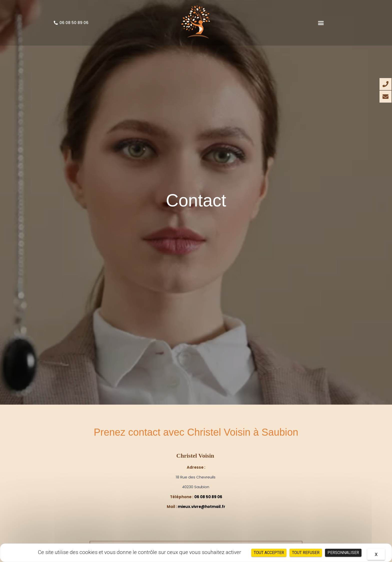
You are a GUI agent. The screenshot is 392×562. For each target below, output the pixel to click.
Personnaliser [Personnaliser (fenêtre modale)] (343, 553)
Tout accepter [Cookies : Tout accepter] (269, 553)
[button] (321, 23)
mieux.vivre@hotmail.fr (201, 507)
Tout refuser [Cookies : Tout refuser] (306, 553)
